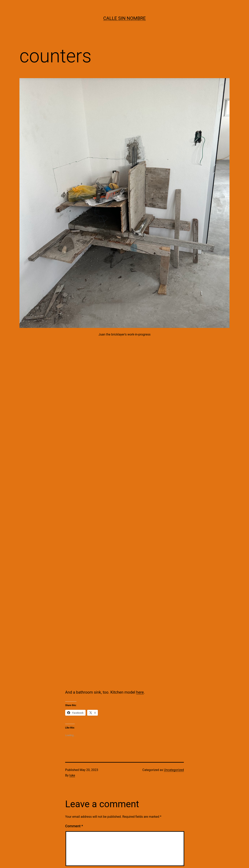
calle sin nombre (125, 18)
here (140, 692)
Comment (74, 826)
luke (72, 775)
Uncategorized (174, 770)
